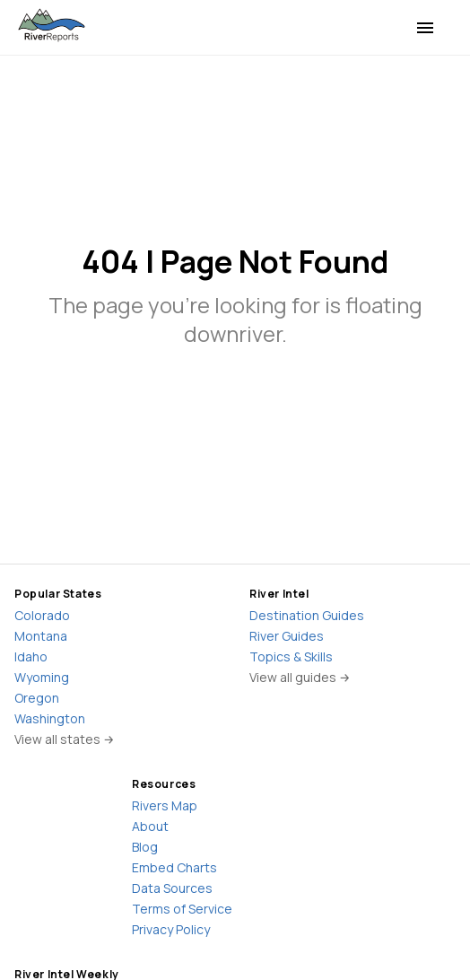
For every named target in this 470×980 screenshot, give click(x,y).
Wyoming (42, 677)
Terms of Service (182, 909)
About (150, 826)
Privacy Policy (171, 929)
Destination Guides (307, 615)
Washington (50, 718)
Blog (145, 847)
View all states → (65, 739)
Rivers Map (165, 805)
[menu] (425, 28)
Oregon (37, 698)
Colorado (42, 615)
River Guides (287, 636)
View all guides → (300, 677)
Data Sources (172, 888)
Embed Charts (174, 867)
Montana (41, 636)
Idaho (31, 656)
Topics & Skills (291, 656)
